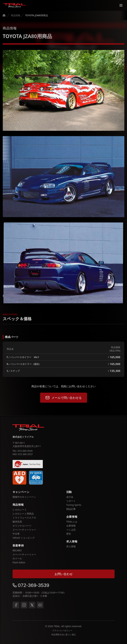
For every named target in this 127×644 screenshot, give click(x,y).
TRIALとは (72, 522)
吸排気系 (17, 522)
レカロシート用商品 (23, 514)
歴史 (69, 534)
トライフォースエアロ (24, 518)
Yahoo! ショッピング (24, 538)
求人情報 (71, 546)
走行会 (70, 497)
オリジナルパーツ (22, 526)
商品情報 (16, 15)
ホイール (17, 558)
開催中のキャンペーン (24, 497)
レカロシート (20, 510)
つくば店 (71, 530)
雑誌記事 (71, 509)
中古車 (16, 534)
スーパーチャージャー (24, 530)
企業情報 (71, 526)
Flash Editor (19, 562)
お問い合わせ (64, 574)
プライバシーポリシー (62, 631)
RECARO (17, 550)
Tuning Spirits (74, 505)
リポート (71, 501)
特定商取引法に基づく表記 (64, 635)
